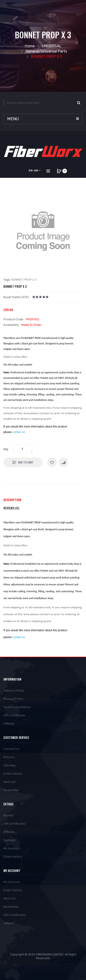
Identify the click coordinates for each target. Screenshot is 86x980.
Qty (6, 449)
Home (30, 46)
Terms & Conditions (17, 707)
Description (12, 500)
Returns (9, 757)
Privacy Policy (13, 699)
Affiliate (9, 724)
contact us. (19, 432)
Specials (9, 840)
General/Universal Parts (46, 51)
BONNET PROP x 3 (46, 57)
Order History (13, 774)
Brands (8, 815)
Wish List (10, 782)
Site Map (10, 765)
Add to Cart (26, 462)
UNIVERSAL (52, 46)
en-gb (35, 170)
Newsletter (11, 790)
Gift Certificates (15, 715)
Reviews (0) (11, 508)
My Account (12, 848)
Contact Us (11, 749)
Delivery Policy (14, 691)
